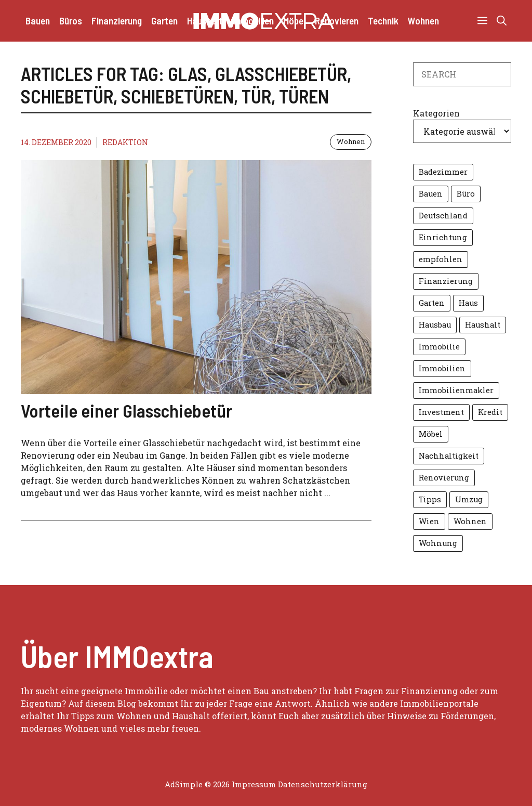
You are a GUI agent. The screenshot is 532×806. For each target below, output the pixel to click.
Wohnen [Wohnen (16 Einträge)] (470, 521)
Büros (71, 21)
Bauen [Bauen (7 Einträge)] (431, 194)
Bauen (38, 21)
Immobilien (253, 21)
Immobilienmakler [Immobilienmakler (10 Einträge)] (456, 390)
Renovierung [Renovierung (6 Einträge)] (444, 478)
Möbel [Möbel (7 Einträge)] (431, 434)
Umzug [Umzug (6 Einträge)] (469, 499)
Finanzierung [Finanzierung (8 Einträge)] (446, 281)
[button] (502, 21)
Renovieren (337, 21)
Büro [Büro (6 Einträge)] (466, 194)
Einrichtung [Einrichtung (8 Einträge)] (443, 237)
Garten (164, 21)
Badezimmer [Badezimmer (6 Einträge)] (443, 172)
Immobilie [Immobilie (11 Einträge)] (439, 347)
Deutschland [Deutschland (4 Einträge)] (443, 216)
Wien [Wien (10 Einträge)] (429, 521)
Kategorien (436, 113)
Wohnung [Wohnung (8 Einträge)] (438, 543)
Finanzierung (117, 21)
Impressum (254, 784)
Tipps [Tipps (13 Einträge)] (430, 499)
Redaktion (125, 142)
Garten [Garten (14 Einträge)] (432, 303)
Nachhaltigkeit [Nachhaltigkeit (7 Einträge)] (449, 456)
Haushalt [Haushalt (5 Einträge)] (483, 325)
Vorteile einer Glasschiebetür (127, 410)
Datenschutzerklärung (323, 784)
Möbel (294, 21)
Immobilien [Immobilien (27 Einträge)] (442, 368)
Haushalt (205, 21)
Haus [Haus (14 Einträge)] (468, 303)
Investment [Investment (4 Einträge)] (441, 412)
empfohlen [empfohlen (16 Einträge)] (441, 259)
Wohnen (423, 21)
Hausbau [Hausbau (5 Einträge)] (435, 325)
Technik (383, 21)
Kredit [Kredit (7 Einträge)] (490, 412)
